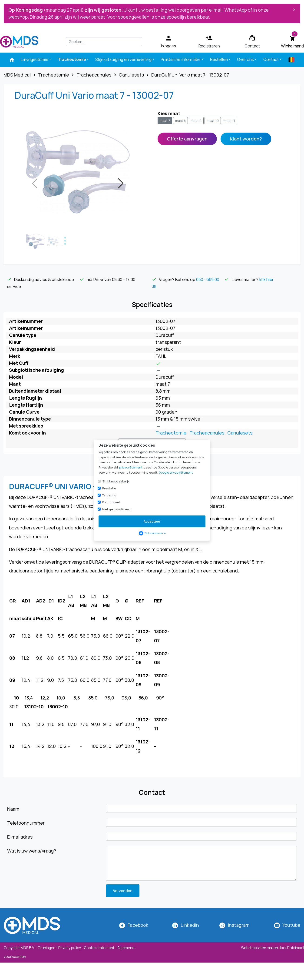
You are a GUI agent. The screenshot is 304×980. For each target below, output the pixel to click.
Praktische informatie (182, 59)
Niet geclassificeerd (117, 509)
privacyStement (131, 467)
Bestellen (221, 59)
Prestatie (109, 488)
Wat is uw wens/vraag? (32, 851)
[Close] (294, 9)
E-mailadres (20, 837)
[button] (121, 184)
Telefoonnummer (26, 823)
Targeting (109, 495)
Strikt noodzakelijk (116, 481)
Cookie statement (99, 948)
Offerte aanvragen (187, 139)
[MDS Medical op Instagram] (239, 925)
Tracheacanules (207, 433)
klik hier (266, 279)
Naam (13, 809)
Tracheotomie (74, 59)
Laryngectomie (36, 59)
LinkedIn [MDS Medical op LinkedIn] (190, 925)
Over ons (247, 59)
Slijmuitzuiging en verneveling (125, 59)
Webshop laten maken (260, 948)
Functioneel (111, 502)
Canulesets (240, 433)
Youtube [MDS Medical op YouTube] (291, 925)
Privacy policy (70, 948)
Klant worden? (246, 139)
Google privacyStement (176, 472)
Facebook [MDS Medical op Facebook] (138, 925)
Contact (273, 59)
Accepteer (152, 521)
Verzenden (123, 891)
